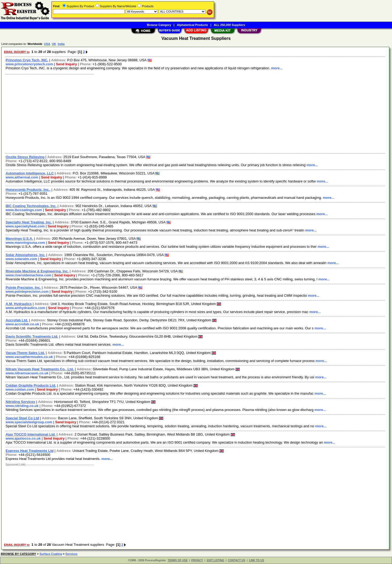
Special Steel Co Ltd (22, 418)
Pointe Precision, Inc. (23, 287)
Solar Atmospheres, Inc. (25, 255)
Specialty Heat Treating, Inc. (29, 222)
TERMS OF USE (178, 560)
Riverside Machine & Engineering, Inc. (37, 271)
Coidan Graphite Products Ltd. (31, 385)
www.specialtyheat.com (25, 226)
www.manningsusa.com (25, 243)
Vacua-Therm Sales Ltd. (25, 353)
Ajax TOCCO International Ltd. (31, 434)
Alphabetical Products (192, 25)
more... (277, 68)
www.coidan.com (20, 389)
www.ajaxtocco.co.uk (23, 438)
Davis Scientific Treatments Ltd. (32, 336)
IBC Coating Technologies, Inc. (31, 206)
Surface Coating (51, 554)
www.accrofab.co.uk (22, 324)
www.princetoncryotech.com (29, 64)
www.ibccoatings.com (24, 210)
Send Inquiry (66, 64)
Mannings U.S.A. (19, 239)
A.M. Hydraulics (19, 304)
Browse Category (159, 25)
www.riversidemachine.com (28, 275)
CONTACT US (237, 560)
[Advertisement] (164, 113)
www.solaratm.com (21, 259)
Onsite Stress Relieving (25, 157)
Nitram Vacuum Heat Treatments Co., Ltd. (40, 369)
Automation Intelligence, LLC (30, 173)
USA (47, 44)
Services (71, 554)
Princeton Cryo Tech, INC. (27, 60)
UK (54, 44)
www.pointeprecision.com (27, 291)
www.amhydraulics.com (25, 308)
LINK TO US (256, 560)
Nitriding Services (20, 402)
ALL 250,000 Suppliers (229, 25)
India (61, 44)
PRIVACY (197, 560)
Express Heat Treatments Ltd (30, 451)
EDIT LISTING (216, 560)
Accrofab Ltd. (17, 320)
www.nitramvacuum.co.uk (27, 373)
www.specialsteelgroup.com (29, 422)
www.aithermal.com (22, 177)
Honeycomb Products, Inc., (28, 190)
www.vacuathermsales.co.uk (29, 357)
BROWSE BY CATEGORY (18, 554)
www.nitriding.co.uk (22, 406)
